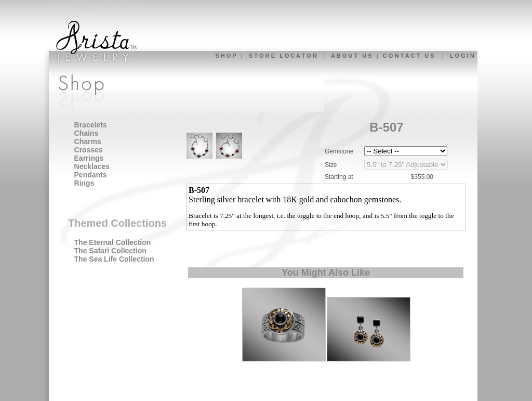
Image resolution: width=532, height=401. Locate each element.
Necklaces (92, 166)
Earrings (89, 158)
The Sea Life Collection (114, 259)
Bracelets (91, 125)
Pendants (91, 175)
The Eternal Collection (113, 242)
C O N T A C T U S (409, 56)
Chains (87, 133)
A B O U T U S (351, 56)
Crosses (89, 150)
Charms (88, 141)
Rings (84, 183)
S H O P (225, 56)
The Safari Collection (110, 251)
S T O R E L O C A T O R (283, 56)
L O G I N (462, 56)
